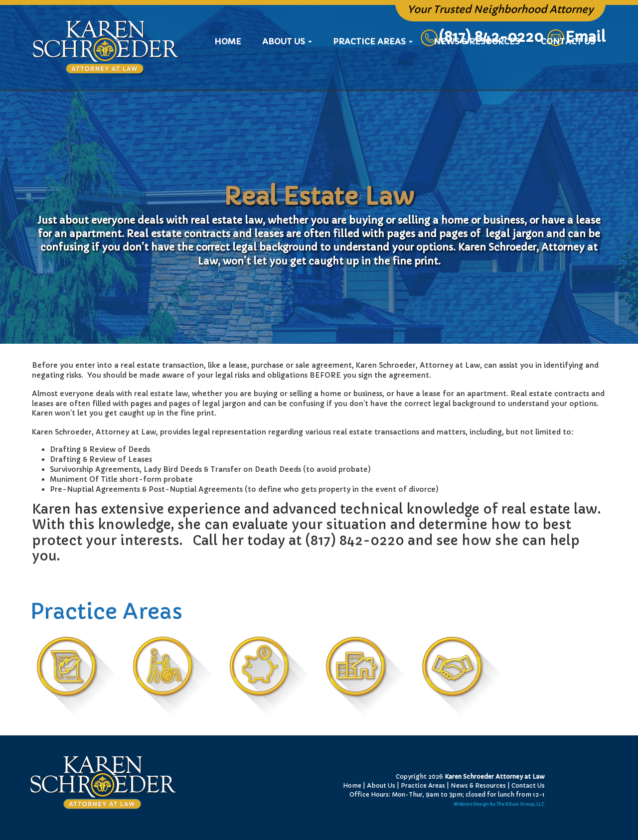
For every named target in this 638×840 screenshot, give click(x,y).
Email (585, 37)
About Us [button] (287, 72)
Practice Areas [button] (373, 72)
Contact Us (568, 72)
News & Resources (477, 72)
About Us (381, 785)
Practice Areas (423, 785)
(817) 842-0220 (482, 37)
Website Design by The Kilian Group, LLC (499, 804)
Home (233, 72)
